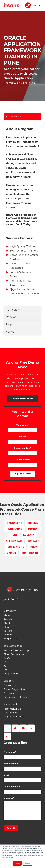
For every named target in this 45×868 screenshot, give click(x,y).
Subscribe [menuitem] (9, 693)
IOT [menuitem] (6, 666)
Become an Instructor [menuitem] (16, 697)
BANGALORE (14, 523)
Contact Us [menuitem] (10, 685)
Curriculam (13, 310)
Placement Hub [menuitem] (12, 709)
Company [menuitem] (10, 611)
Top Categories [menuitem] (13, 646)
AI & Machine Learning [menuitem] (16, 650)
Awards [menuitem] (8, 619)
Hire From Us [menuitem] (11, 713)
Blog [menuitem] (6, 627)
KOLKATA (29, 535)
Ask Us (10, 332)
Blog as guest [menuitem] (11, 639)
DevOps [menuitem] (8, 658)
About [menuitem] (7, 615)
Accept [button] (17, 863)
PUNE (14, 535)
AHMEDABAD (14, 541)
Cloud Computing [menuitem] (14, 654)
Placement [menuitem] (10, 704)
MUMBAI (33, 529)
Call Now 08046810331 (22, 398)
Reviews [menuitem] (8, 635)
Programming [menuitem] (11, 674)
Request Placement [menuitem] (14, 717)
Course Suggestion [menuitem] (14, 689)
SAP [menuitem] (6, 662)
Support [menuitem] (9, 681)
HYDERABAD (15, 529)
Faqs (9, 324)
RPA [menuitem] (6, 670)
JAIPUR (12, 553)
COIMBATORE (16, 547)
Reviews (11, 317)
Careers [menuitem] (8, 631)
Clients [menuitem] (7, 623)
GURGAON (33, 541)
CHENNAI (33, 523)
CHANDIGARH (30, 553)
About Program (16, 116)
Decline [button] (27, 863)
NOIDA (33, 547)
